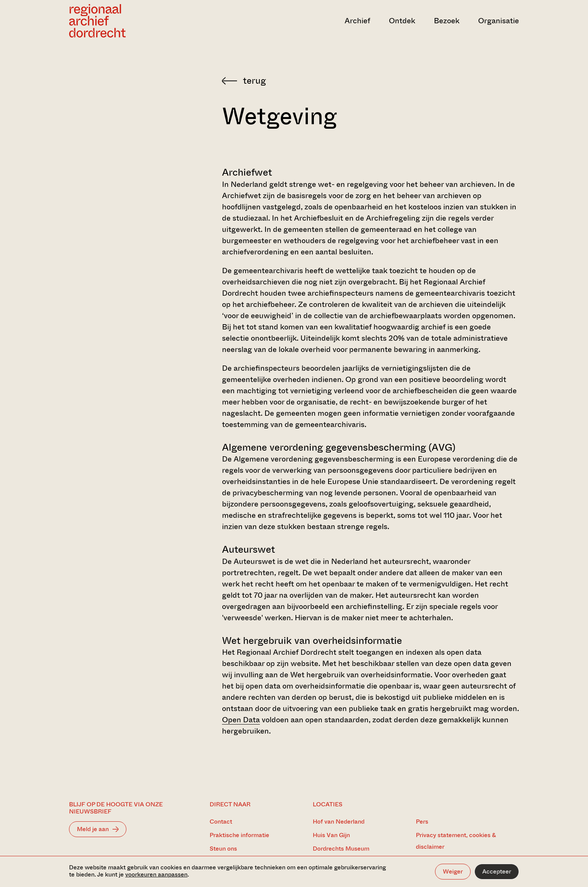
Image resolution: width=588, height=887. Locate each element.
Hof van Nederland (339, 822)
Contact (221, 822)
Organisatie (499, 21)
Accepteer (497, 871)
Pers (422, 822)
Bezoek (447, 21)
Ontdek (402, 21)
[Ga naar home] (136, 21)
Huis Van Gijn (331, 835)
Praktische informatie (239, 835)
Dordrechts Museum (341, 849)
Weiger (453, 871)
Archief (357, 21)
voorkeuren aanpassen (156, 874)
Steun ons (223, 849)
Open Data (241, 720)
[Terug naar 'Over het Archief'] (370, 81)
